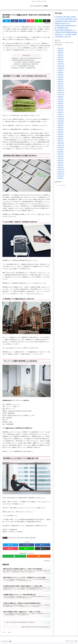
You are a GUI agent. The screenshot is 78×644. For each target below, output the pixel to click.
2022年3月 (61, 163)
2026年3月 (61, 57)
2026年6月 (61, 51)
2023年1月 (61, 141)
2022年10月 (61, 147)
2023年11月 (61, 119)
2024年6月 (61, 103)
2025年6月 (61, 77)
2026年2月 (61, 59)
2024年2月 (61, 112)
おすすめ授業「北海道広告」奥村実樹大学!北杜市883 (27, 62)
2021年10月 (61, 174)
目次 (24, 55)
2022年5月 (61, 158)
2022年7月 (61, 154)
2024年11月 (61, 92)
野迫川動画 (33, 538)
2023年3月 (61, 136)
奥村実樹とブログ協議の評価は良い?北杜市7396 (26, 64)
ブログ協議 (17, 538)
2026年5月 (61, 53)
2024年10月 (61, 95)
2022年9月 (61, 150)
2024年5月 (61, 106)
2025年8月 (61, 73)
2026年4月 (61, 55)
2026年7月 (61, 48)
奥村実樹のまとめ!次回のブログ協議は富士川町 (24, 68)
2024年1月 (61, 114)
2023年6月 (61, 130)
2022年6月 (61, 156)
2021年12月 (61, 169)
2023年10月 (61, 121)
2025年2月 (61, 86)
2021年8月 (61, 178)
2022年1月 (61, 167)
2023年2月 (61, 139)
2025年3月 (61, 84)
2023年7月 (61, 128)
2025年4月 (61, 81)
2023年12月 (61, 117)
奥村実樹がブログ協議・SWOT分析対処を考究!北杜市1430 (27, 58)
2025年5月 (61, 79)
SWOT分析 (11, 538)
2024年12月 (61, 90)
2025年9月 (61, 70)
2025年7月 (61, 75)
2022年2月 (61, 165)
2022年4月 (61, 161)
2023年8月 (61, 125)
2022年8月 (61, 152)
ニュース (5, 538)
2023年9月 (61, 123)
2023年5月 (61, 132)
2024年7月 (61, 101)
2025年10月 (61, 68)
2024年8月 (61, 99)
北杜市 (22, 538)
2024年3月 (61, 110)
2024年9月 (61, 97)
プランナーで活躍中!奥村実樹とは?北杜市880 (23, 66)
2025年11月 (61, 66)
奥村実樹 (27, 538)
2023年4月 (61, 134)
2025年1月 (61, 88)
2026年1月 (61, 62)
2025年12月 (61, 64)
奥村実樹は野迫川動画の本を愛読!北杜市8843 (23, 60)
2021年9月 (61, 176)
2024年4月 (61, 108)
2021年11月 (61, 172)
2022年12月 (61, 143)
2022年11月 (61, 145)
